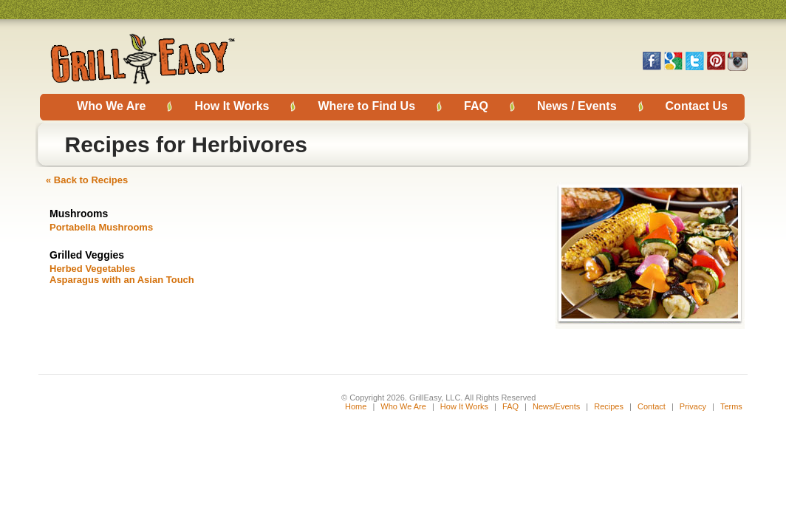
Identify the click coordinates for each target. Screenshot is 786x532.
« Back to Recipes (87, 180)
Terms (731, 406)
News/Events (556, 406)
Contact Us (697, 106)
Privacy (693, 406)
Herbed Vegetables (92, 269)
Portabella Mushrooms (101, 227)
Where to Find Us (366, 106)
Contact (653, 406)
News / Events (577, 106)
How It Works (232, 106)
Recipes (609, 406)
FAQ (476, 106)
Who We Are (111, 106)
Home (356, 406)
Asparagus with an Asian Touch (122, 280)
